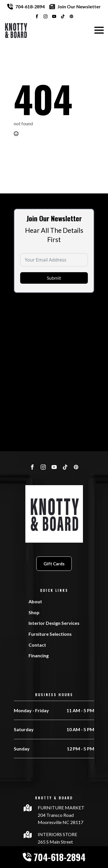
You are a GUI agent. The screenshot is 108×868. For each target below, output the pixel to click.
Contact (37, 645)
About (35, 601)
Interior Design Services (54, 623)
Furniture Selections (50, 634)
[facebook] (37, 16)
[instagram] (46, 16)
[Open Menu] (99, 30)
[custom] (63, 16)
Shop (34, 612)
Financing (39, 655)
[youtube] (54, 16)
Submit (54, 290)
